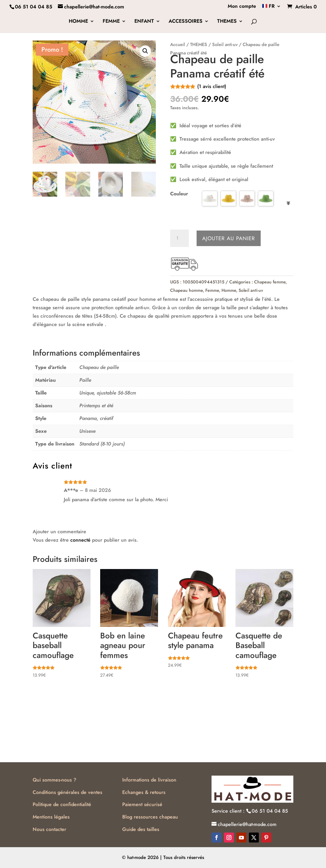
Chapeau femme (270, 282)
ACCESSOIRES (186, 22)
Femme (212, 290)
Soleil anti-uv (225, 44)
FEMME (111, 22)
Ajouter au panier (229, 238)
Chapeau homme (186, 290)
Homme (229, 290)
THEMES (227, 22)
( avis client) (212, 86)
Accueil (178, 44)
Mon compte (242, 7)
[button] (145, 51)
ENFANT (144, 22)
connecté (80, 540)
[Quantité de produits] (179, 238)
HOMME (78, 22)
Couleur (179, 194)
